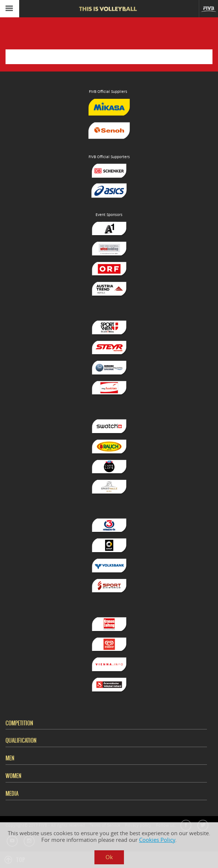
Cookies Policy (157, 840)
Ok (109, 857)
